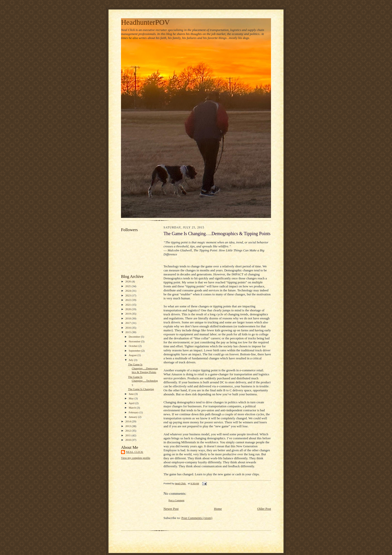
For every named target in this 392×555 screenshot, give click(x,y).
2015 (128, 332)
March (133, 408)
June (132, 394)
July (131, 360)
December (135, 337)
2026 (128, 281)
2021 (128, 305)
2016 (128, 328)
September (135, 351)
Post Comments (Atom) (197, 518)
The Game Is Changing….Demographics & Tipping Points (143, 368)
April (132, 403)
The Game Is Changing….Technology (143, 381)
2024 (128, 291)
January (133, 417)
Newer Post (171, 509)
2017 (128, 323)
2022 (128, 300)
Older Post (264, 509)
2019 (128, 314)
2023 (128, 295)
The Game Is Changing (141, 389)
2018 (128, 318)
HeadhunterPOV (145, 22)
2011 (128, 435)
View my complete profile (136, 458)
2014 (128, 421)
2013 (128, 426)
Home (218, 509)
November (135, 341)
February (134, 412)
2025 (128, 286)
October (134, 346)
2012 (128, 431)
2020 (128, 309)
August (133, 355)
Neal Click (135, 452)
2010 (128, 440)
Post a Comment (176, 500)
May (132, 398)
